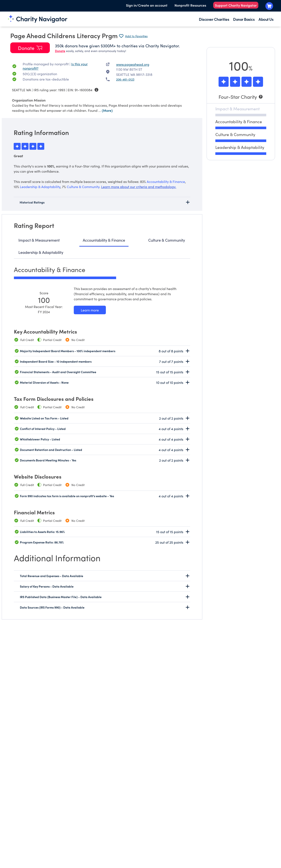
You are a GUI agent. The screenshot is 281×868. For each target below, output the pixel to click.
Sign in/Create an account (147, 5)
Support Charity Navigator (236, 5)
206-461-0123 (125, 79)
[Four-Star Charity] (241, 97)
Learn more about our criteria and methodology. (139, 187)
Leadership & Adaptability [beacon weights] (40, 187)
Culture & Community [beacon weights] (83, 187)
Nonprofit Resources (190, 5)
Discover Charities (214, 19)
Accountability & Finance (104, 240)
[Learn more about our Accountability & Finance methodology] (90, 310)
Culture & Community (167, 240)
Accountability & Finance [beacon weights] (166, 181)
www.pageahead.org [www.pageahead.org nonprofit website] (133, 64)
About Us (266, 19)
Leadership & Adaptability (41, 252)
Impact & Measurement (39, 240)
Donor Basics (244, 19)
